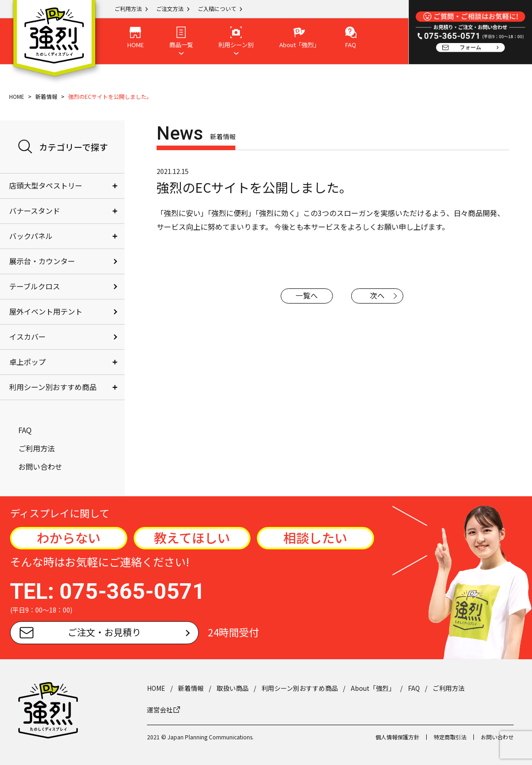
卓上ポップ (27, 362)
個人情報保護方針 (397, 737)
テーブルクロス (35, 286)
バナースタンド (35, 211)
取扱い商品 (233, 688)
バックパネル (31, 236)
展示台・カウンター (42, 261)
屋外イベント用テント (46, 311)
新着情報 (46, 96)
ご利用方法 (128, 8)
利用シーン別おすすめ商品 (53, 387)
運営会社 (163, 710)
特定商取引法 (450, 737)
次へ (378, 296)
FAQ (25, 430)
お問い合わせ (40, 467)
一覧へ (307, 296)
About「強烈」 (373, 688)
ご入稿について (217, 8)
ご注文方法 (170, 8)
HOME (17, 96)
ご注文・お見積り (80, 632)
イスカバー (27, 336)
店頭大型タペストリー (46, 185)
